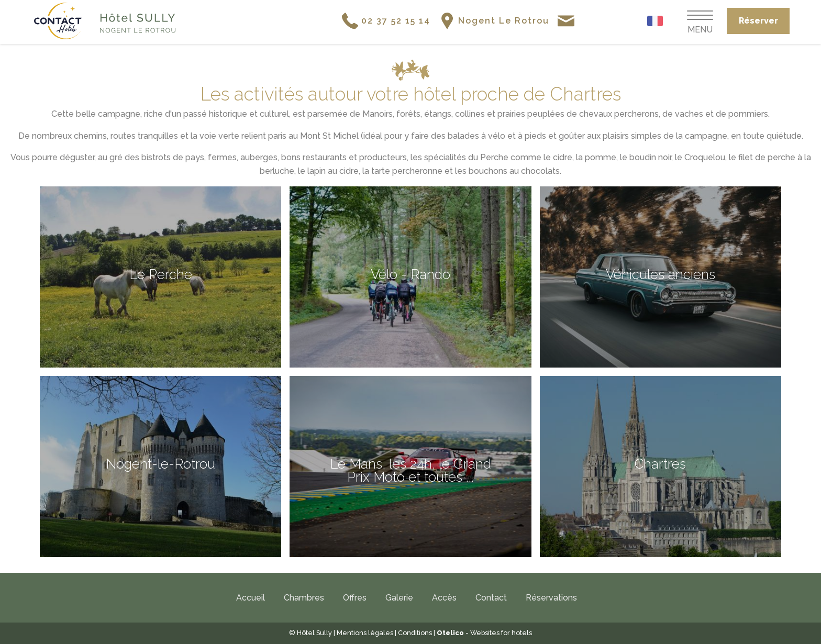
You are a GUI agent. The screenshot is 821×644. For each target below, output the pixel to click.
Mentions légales (365, 633)
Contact (491, 598)
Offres (355, 598)
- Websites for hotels (484, 633)
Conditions (415, 633)
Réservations (551, 598)
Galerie (399, 598)
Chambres (304, 598)
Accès (444, 598)
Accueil (251, 598)
